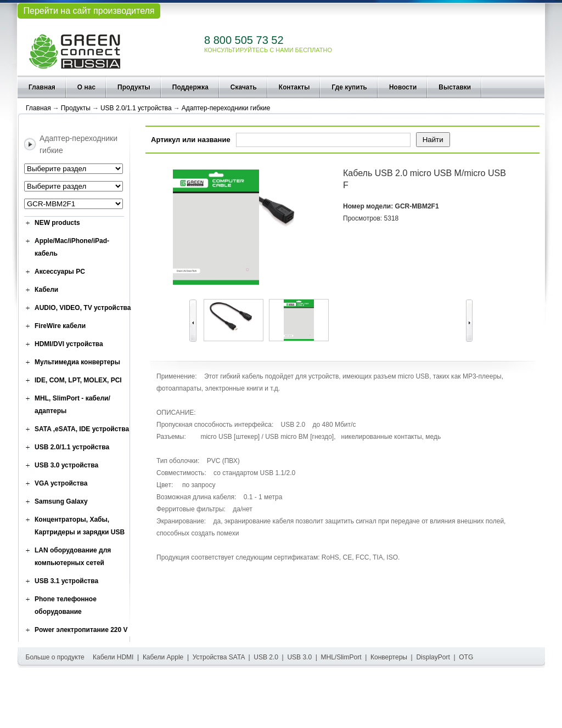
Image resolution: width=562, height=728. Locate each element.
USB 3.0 (299, 657)
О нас (86, 87)
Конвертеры (389, 657)
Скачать (244, 87)
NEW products (57, 223)
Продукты (134, 87)
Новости (403, 87)
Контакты (294, 87)
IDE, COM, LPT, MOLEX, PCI (78, 380)
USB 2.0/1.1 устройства (136, 108)
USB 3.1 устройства (66, 581)
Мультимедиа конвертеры (77, 362)
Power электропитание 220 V (81, 630)
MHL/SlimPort (341, 657)
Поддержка (190, 87)
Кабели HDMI (113, 657)
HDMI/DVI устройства (69, 344)
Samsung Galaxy (61, 501)
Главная (42, 87)
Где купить (349, 87)
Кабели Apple (163, 657)
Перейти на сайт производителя (89, 11)
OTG (466, 657)
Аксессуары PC (60, 272)
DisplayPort (433, 657)
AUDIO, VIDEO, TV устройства (83, 308)
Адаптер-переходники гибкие (226, 108)
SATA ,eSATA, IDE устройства (82, 429)
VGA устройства (61, 483)
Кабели (46, 290)
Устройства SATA (219, 657)
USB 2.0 (266, 657)
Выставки (455, 87)
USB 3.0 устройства (66, 465)
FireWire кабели (60, 326)
